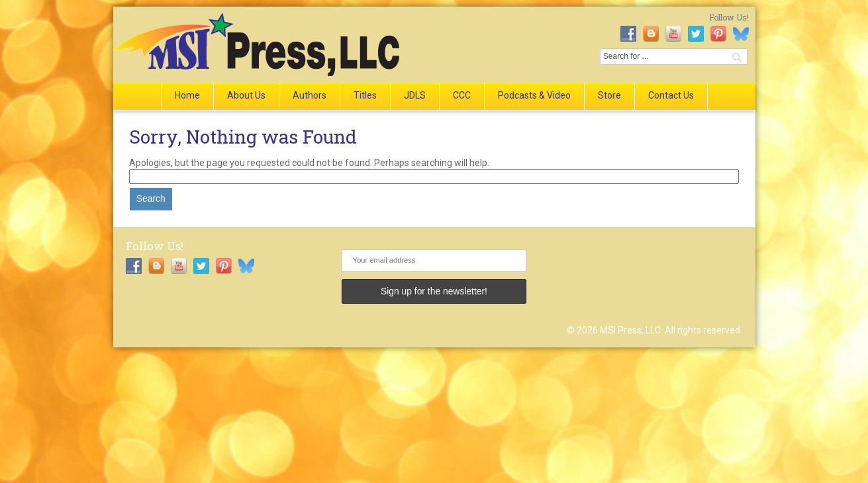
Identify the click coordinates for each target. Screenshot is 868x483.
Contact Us (671, 95)
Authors (310, 95)
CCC (462, 95)
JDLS (415, 95)
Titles (365, 95)
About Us (246, 95)
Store (609, 95)
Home (187, 95)
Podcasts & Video (534, 95)
